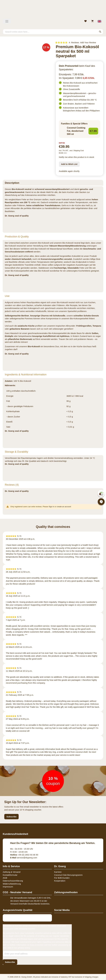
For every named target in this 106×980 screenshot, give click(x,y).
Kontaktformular (10, 875)
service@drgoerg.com (24, 858)
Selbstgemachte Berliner (17, 316)
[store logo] (53, 10)
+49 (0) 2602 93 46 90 (24, 855)
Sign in (51, 507)
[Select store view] (100, 21)
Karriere (58, 872)
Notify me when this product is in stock (77, 157)
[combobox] (53, 32)
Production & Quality (17, 236)
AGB (5, 878)
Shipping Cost (79, 151)
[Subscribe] (10, 962)
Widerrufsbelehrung (12, 884)
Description (12, 183)
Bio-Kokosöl (34, 346)
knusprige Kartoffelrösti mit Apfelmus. (51, 336)
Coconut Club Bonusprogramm (68, 875)
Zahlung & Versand (12, 872)
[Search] (100, 32)
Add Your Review (88, 42)
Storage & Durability (16, 452)
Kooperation (60, 881)
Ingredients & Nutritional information (26, 374)
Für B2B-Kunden (62, 878)
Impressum (8, 887)
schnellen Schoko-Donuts (86, 316)
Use (7, 296)
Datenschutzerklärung (13, 881)
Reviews (12, 485)
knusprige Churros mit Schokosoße (48, 316)
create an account (64, 507)
